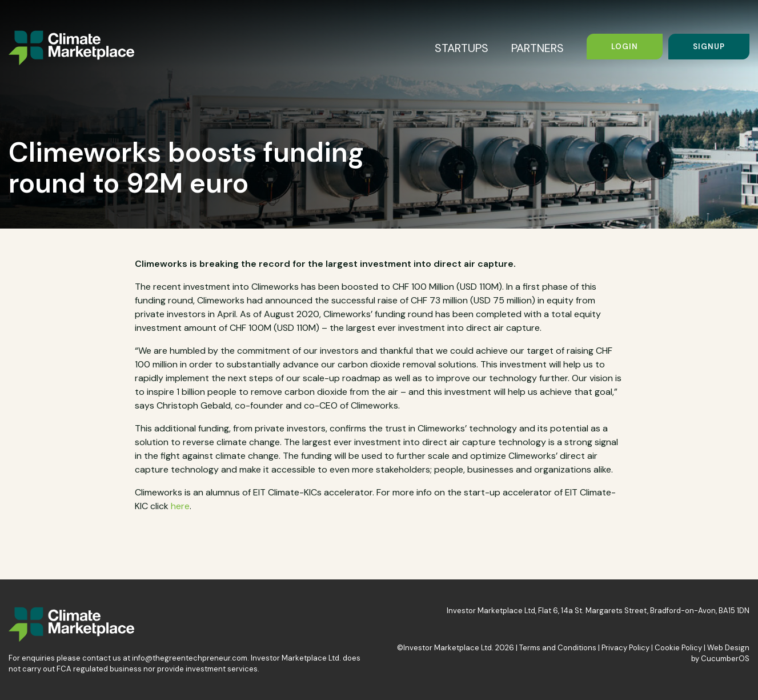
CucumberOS (725, 659)
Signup (709, 47)
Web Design (728, 648)
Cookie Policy (678, 648)
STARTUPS (462, 48)
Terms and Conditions (558, 648)
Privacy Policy (625, 648)
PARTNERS (538, 48)
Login (625, 47)
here (180, 506)
